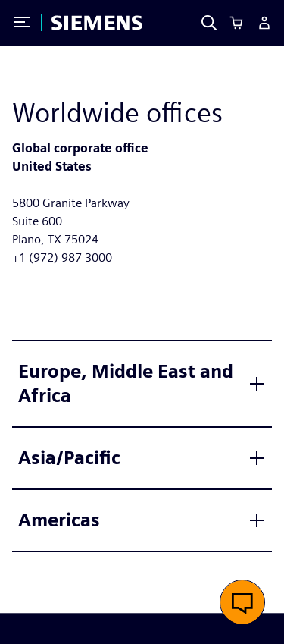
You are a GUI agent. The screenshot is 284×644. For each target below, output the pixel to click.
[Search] (209, 23)
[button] (242, 602)
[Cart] (236, 23)
